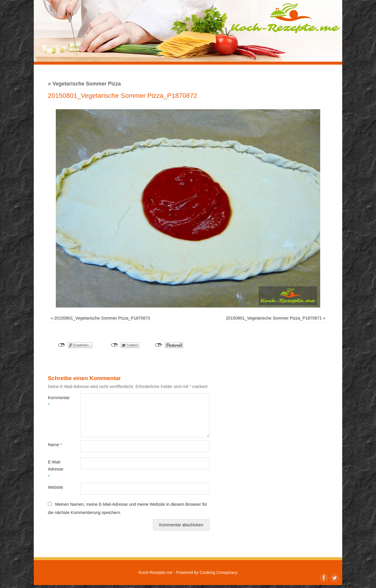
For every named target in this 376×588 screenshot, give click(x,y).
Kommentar (56, 401)
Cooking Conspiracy (219, 572)
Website (56, 487)
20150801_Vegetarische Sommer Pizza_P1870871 (274, 318)
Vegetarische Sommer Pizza (84, 84)
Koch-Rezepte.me (285, 18)
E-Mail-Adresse (56, 469)
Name (55, 445)
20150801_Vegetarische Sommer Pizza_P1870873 (102, 318)
